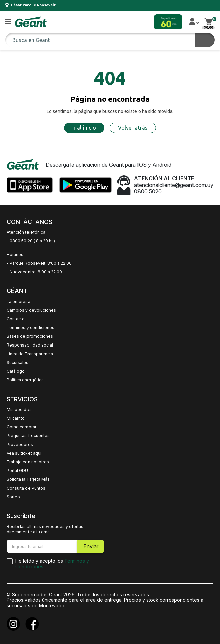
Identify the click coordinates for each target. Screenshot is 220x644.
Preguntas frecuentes (28, 436)
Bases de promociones (30, 336)
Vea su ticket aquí (24, 453)
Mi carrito (16, 418)
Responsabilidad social (30, 345)
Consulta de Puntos (26, 488)
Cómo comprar (21, 427)
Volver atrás (133, 128)
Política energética (25, 380)
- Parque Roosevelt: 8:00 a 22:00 (39, 263)
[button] (8, 22)
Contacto (16, 319)
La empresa (18, 302)
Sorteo (13, 497)
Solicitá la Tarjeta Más (28, 479)
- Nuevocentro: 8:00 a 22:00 (34, 272)
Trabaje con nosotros (28, 462)
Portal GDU (17, 471)
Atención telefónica (26, 232)
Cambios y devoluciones (31, 310)
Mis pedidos (19, 410)
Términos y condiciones (31, 328)
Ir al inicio (84, 128)
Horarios (15, 255)
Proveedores (20, 445)
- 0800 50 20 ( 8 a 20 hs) (31, 241)
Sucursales (18, 363)
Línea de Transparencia (30, 354)
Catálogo (16, 371)
